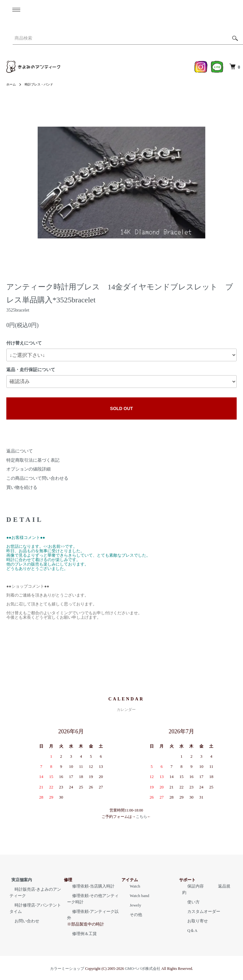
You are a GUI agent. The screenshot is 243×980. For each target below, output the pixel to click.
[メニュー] (16, 9)
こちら (141, 817)
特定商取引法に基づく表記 (33, 460)
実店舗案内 (17, 880)
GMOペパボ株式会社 (143, 962)
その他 (131, 915)
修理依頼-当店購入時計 (88, 886)
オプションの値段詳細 (28, 469)
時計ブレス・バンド (44, 84)
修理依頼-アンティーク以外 (92, 911)
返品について (20, 451)
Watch (130, 886)
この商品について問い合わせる (37, 478)
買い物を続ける (22, 487)
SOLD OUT (121, 408)
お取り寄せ (193, 915)
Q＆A (187, 924)
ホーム (12, 84)
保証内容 (190, 886)
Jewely (130, 905)
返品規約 (211, 886)
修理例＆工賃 (79, 927)
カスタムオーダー (199, 905)
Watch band (134, 896)
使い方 (188, 896)
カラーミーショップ (67, 962)
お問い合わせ (22, 921)
